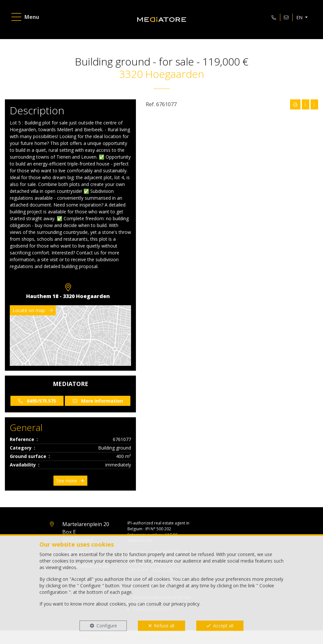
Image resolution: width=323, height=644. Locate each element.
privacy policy (185, 604)
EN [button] (300, 17)
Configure (107, 626)
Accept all (223, 626)
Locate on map (33, 310)
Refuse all (164, 626)
